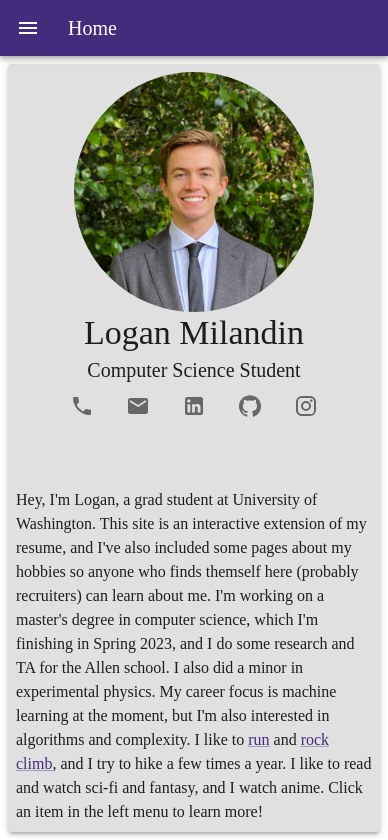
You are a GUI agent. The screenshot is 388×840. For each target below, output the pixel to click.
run (258, 739)
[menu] (28, 28)
